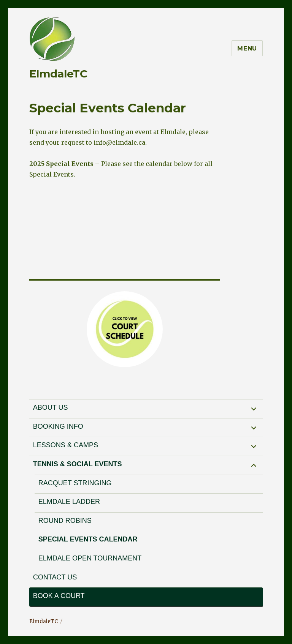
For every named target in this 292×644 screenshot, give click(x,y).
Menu (247, 48)
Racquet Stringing (75, 483)
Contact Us (55, 577)
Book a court (59, 596)
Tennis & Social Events (78, 464)
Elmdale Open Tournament (90, 558)
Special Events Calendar (88, 539)
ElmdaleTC (58, 74)
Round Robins (65, 521)
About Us (51, 407)
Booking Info (58, 426)
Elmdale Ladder (69, 502)
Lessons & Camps (66, 445)
